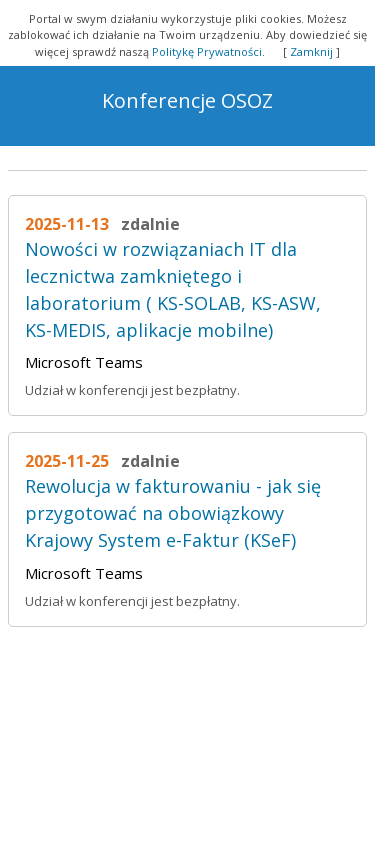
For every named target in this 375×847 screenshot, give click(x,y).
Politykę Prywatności (207, 51)
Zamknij (311, 51)
